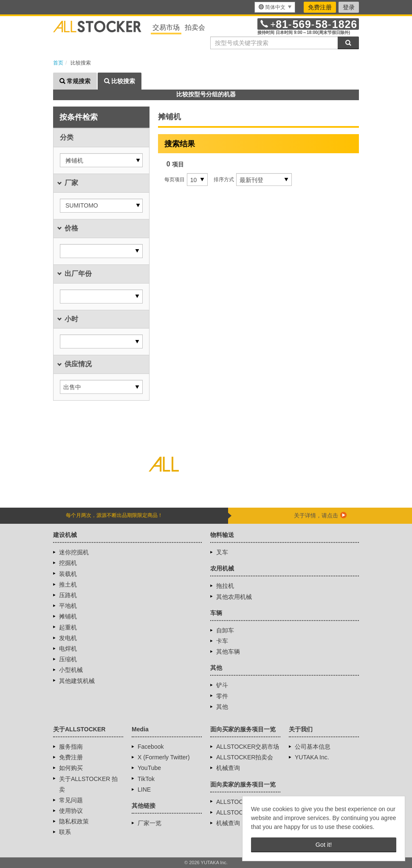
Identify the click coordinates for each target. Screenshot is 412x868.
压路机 (68, 595)
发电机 (68, 638)
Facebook (151, 747)
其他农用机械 (234, 597)
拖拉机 (225, 586)
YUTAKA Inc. (312, 757)
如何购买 (71, 768)
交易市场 (166, 27)
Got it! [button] (324, 845)
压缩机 (68, 659)
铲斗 (222, 685)
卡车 (222, 641)
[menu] (275, 7)
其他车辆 (228, 652)
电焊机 (68, 649)
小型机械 (71, 670)
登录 (349, 7)
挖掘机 (68, 563)
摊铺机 (68, 616)
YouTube (149, 768)
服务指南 (71, 747)
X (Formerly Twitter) (164, 757)
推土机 (68, 584)
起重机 (68, 627)
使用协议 (71, 811)
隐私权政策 (74, 821)
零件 (222, 696)
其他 (222, 707)
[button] (101, 160)
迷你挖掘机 (74, 552)
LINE (144, 789)
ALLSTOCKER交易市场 (248, 747)
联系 (65, 832)
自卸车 (225, 630)
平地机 (68, 606)
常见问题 (71, 800)
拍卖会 (195, 27)
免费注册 (320, 7)
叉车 (222, 552)
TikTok (146, 779)
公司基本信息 (313, 747)
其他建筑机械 (77, 681)
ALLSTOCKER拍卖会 (245, 757)
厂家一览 (150, 823)
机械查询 (228, 768)
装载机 (68, 574)
